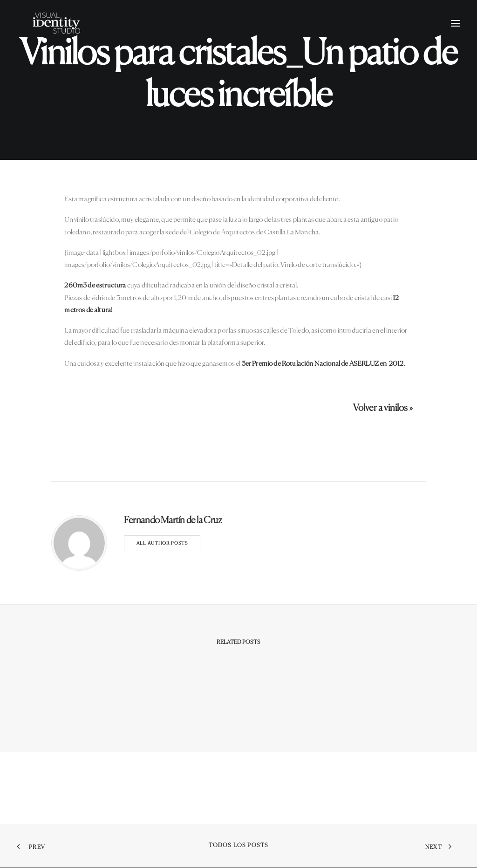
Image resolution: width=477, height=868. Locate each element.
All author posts (162, 543)
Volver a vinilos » (383, 408)
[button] (456, 36)
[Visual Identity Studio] (69, 36)
